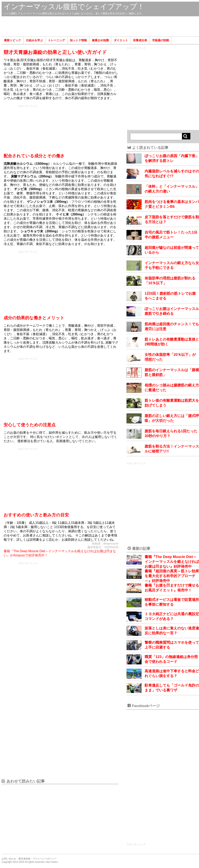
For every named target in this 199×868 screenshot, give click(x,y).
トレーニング (56, 40)
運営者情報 (24, 859)
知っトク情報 (78, 40)
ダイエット (121, 40)
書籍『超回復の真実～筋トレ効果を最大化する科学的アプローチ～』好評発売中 (172, 576)
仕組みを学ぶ (34, 40)
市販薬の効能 (161, 40)
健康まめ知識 (100, 40)
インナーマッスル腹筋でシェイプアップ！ (74, 7)
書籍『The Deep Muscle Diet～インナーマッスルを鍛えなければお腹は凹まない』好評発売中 (172, 562)
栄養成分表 (140, 40)
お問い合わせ (9, 859)
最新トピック (12, 40)
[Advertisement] (100, 26)
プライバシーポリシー (45, 859)
